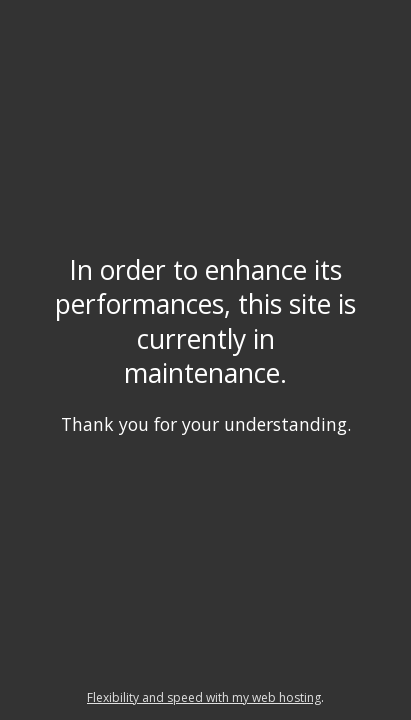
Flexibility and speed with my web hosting (204, 697)
